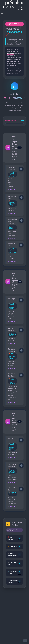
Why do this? (12, 189)
